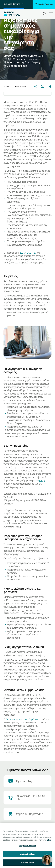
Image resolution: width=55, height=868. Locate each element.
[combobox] (27, 94)
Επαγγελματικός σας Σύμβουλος (23, 719)
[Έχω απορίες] (27, 781)
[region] (27, 845)
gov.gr (42, 480)
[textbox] (27, 94)
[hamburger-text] (51, 14)
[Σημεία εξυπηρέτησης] (27, 814)
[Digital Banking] (44, 4)
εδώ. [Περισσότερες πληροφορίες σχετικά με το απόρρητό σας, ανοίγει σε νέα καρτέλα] (49, 840)
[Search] (44, 14)
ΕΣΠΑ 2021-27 (28, 253)
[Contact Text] (27, 798)
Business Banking (14, 4)
